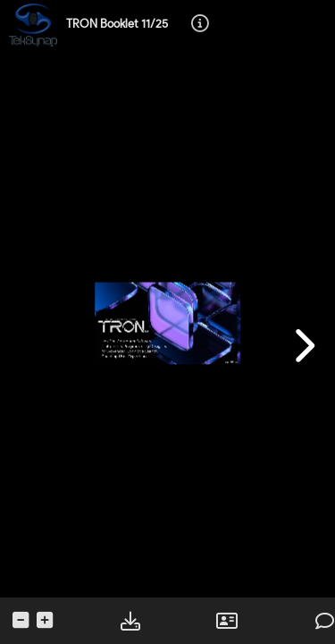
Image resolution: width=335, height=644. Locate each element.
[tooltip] (200, 25)
